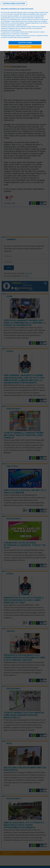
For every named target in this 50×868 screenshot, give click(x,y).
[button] (14, 3)
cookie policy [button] (43, 14)
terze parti (26, 16)
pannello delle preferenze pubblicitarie (19, 37)
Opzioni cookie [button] (25, 47)
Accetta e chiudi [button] (25, 43)
